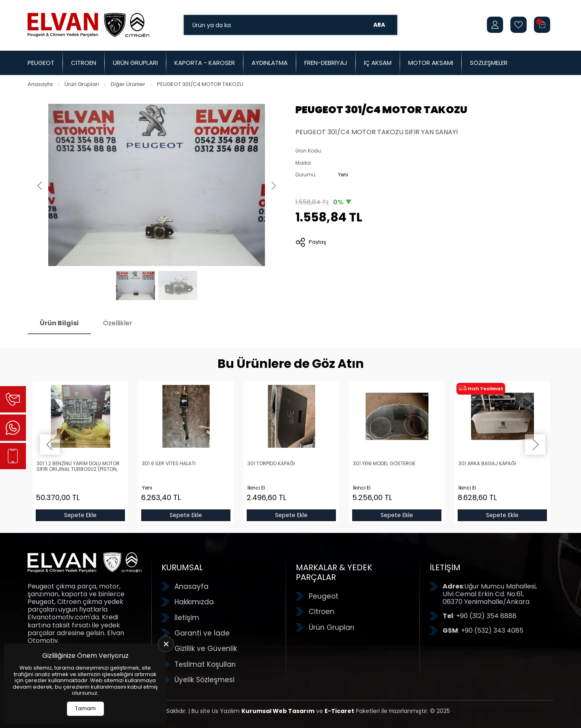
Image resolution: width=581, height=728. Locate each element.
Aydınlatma (270, 63)
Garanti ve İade (202, 633)
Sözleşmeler (489, 63)
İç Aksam (378, 63)
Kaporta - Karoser (205, 63)
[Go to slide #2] (178, 286)
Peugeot (41, 63)
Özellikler (118, 323)
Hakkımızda (194, 602)
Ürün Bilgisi (59, 323)
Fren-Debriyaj (326, 63)
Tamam (85, 708)
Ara (379, 25)
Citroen (84, 63)
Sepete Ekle (80, 515)
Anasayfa (40, 84)
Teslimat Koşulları (205, 664)
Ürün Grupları (135, 63)
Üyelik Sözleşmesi (204, 680)
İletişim (187, 618)
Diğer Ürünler (128, 84)
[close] (166, 644)
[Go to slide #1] (136, 286)
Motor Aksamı (431, 63)
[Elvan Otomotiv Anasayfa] (88, 25)
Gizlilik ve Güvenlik (206, 649)
